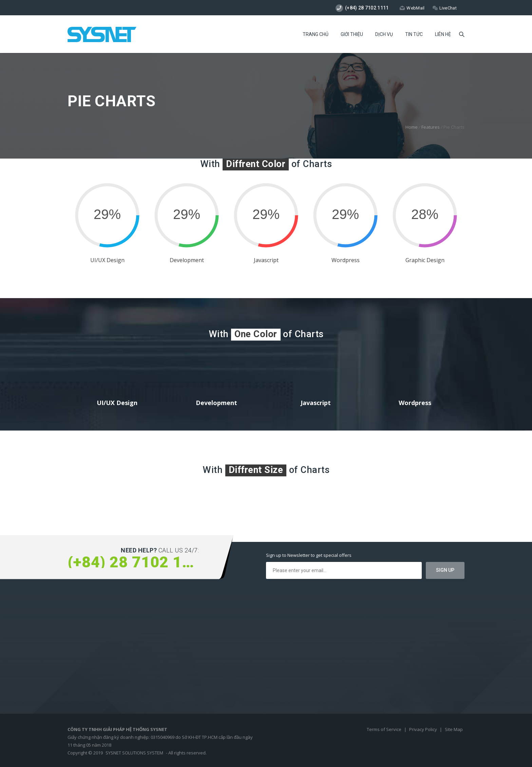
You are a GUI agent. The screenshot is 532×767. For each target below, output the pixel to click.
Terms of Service (385, 729)
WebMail (412, 8)
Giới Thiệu (352, 34)
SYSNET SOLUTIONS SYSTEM (134, 753)
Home (412, 127)
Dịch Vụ (384, 34)
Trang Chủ (316, 34)
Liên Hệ (443, 34)
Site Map (454, 729)
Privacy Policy (424, 729)
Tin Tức (414, 34)
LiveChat (445, 8)
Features (431, 127)
